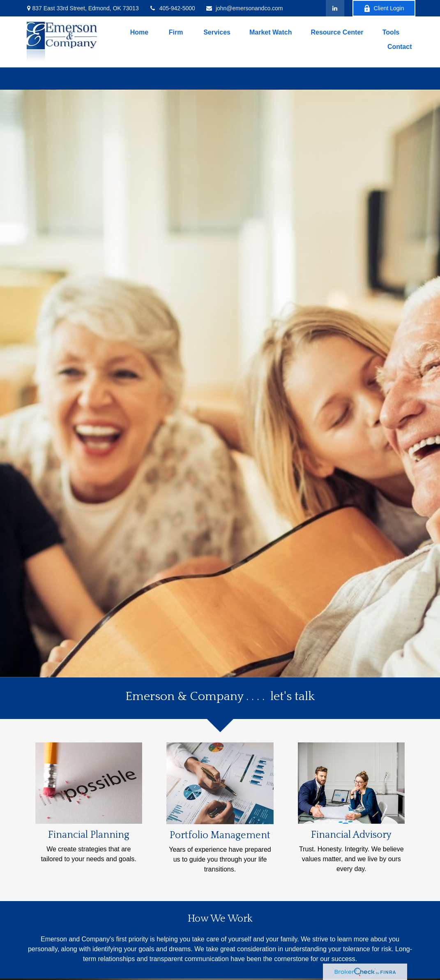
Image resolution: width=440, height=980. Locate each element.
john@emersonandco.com (244, 8)
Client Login (384, 8)
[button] (139, 32)
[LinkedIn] (335, 8)
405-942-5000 (172, 8)
